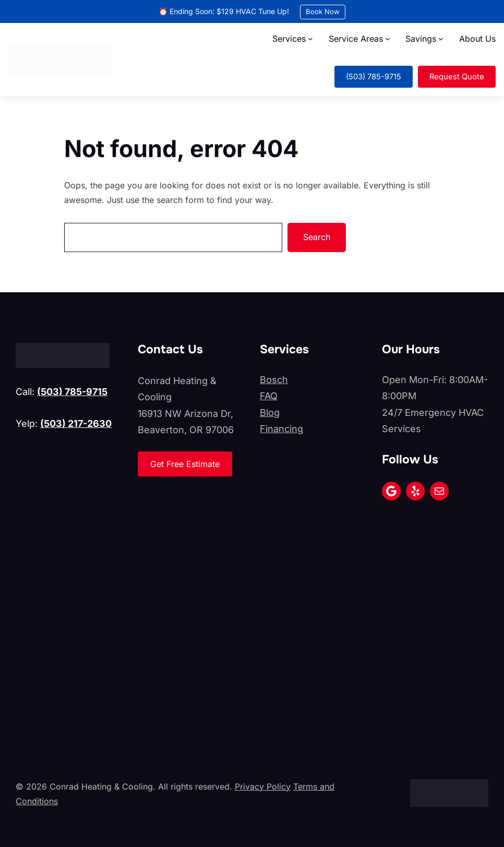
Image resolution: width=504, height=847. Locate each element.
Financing (281, 429)
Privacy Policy (263, 786)
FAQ (269, 396)
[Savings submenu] (441, 39)
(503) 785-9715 (374, 77)
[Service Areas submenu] (388, 39)
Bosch (274, 380)
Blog (270, 413)
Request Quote (457, 77)
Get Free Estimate (185, 464)
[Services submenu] (310, 39)
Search (317, 237)
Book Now (323, 11)
